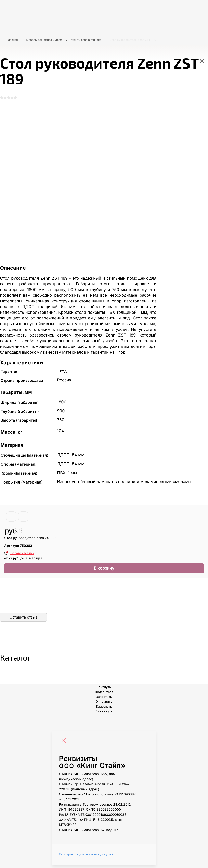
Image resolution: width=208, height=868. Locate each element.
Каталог (23, 659)
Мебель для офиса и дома (44, 40)
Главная (12, 40)
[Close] (65, 744)
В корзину (104, 571)
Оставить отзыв (23, 620)
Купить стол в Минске (86, 40)
